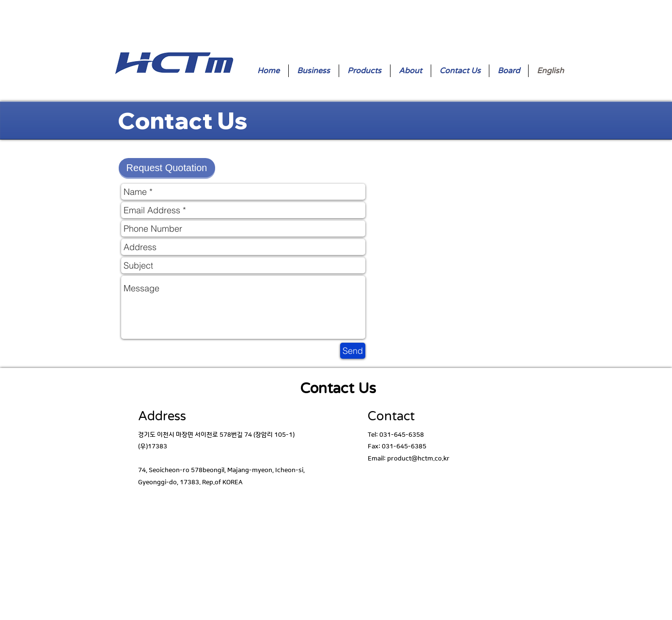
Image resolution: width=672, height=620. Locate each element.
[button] (167, 168)
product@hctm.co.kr (418, 459)
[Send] (353, 351)
